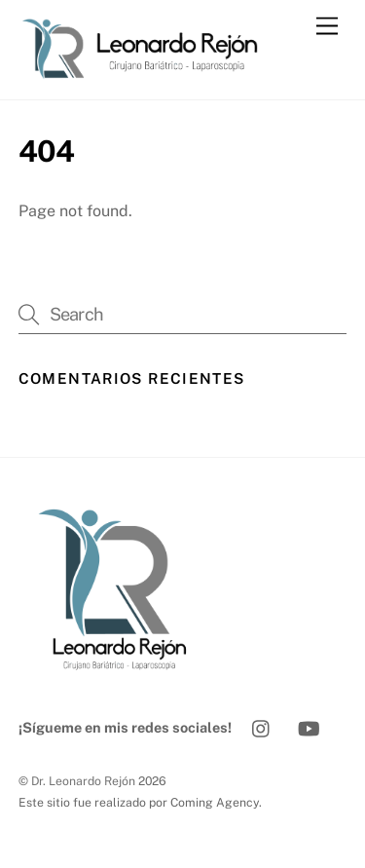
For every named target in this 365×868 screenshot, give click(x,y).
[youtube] (309, 726)
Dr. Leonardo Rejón (83, 781)
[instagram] (262, 726)
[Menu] (327, 27)
